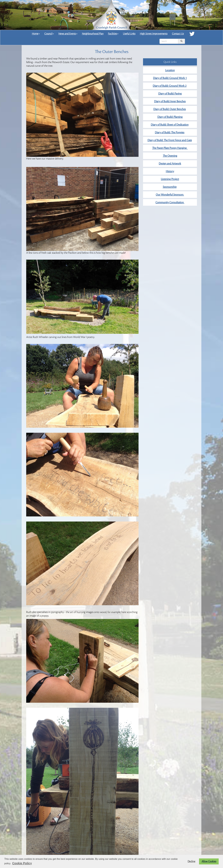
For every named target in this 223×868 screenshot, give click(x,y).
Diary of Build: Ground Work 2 (170, 86)
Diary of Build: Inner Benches (170, 101)
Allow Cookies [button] (209, 861)
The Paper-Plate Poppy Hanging (170, 148)
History (170, 171)
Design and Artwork (170, 164)
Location (170, 70)
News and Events (68, 34)
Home (36, 34)
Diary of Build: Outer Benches (170, 109)
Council (49, 34)
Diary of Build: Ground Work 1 (170, 78)
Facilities (113, 34)
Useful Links (129, 34)
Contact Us (178, 34)
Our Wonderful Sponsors (170, 195)
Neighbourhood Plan (93, 34)
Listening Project (170, 179)
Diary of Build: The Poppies (170, 132)
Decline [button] (191, 861)
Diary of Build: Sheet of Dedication (170, 125)
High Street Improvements (154, 34)
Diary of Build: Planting (170, 117)
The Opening (170, 156)
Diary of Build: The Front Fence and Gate (170, 140)
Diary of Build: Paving (170, 94)
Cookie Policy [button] (22, 863)
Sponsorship (170, 187)
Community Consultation (170, 202)
